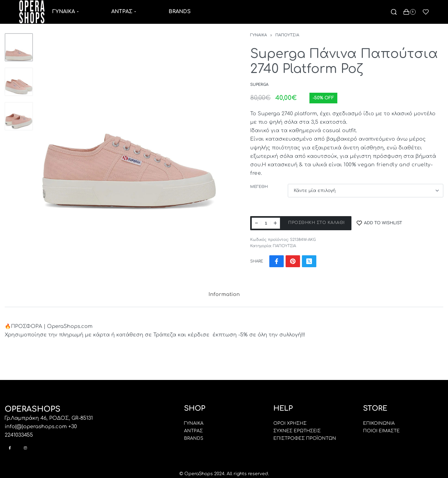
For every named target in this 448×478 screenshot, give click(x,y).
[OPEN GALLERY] (129, 123)
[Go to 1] (19, 47)
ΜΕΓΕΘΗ (259, 187)
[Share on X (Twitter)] (309, 261)
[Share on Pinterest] (293, 261)
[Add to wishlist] (379, 223)
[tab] (224, 295)
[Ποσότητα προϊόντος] (266, 223)
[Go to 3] (19, 116)
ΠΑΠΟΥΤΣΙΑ (287, 35)
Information (224, 294)
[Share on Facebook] (277, 261)
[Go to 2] (19, 82)
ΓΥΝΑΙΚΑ (258, 35)
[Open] (426, 12)
